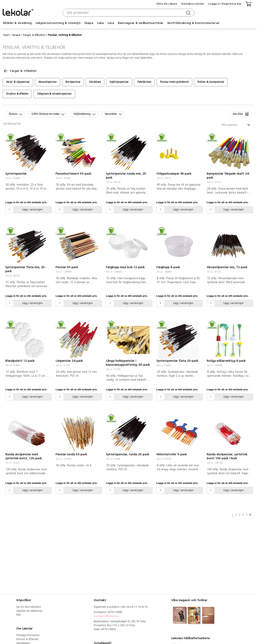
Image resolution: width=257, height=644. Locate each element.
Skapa (89, 23)
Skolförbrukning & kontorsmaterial (193, 23)
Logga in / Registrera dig (225, 4)
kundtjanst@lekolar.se (106, 616)
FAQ (19, 615)
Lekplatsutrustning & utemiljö (58, 23)
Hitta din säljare (167, 4)
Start (6, 35)
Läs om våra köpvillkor (29, 607)
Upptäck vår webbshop (29, 611)
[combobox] (128, 13)
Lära (111, 23)
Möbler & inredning (17, 23)
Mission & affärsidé (27, 639)
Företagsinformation (28, 635)
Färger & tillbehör (34, 35)
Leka (100, 23)
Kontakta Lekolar (193, 4)
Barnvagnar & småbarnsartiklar (141, 23)
